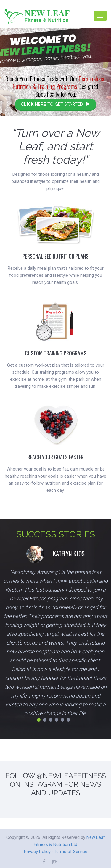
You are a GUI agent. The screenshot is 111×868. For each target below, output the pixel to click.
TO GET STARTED (55, 104)
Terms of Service (71, 852)
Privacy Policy (37, 852)
